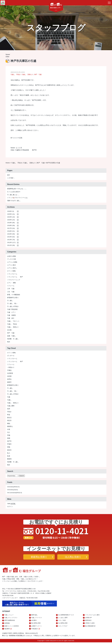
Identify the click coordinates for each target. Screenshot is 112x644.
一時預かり (11, 368)
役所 (9, 409)
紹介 (9, 175)
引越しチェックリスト (11, 619)
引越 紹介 (11, 319)
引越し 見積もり (27, 75)
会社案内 (34, 622)
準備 (9, 436)
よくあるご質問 (63, 619)
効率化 (9, 380)
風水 (9, 342)
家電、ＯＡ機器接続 (14, 295)
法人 (9, 433)
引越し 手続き (16, 75)
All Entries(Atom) (13, 490)
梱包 (9, 424)
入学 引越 (11, 289)
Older (7, 57)
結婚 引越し (11, 336)
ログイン (10, 507)
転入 (9, 454)
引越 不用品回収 (12, 310)
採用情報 (7, 624)
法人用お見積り (73, 558)
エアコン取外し (12, 269)
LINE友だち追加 (90, 624)
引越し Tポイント (13, 322)
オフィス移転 (11, 271)
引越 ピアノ (11, 313)
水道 (9, 430)
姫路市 (9, 383)
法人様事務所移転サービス (66, 616)
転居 (9, 457)
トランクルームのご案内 (92, 616)
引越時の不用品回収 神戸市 (26, 150)
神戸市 (9, 442)
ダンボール (11, 356)
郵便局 (9, 459)
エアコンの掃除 (12, 263)
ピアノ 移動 (11, 283)
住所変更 (10, 374)
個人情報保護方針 (90, 627)
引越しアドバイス (37, 619)
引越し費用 (11, 406)
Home (8, 163)
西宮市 (9, 451)
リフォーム (11, 286)
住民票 (9, 377)
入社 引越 (11, 292)
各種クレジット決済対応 (12, 627)
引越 (9, 397)
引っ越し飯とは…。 (14, 195)
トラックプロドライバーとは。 (18, 198)
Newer (8, 55)
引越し (9, 400)
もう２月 (19, 148)
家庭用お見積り (39, 558)
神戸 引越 (38, 75)
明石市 (9, 421)
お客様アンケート (37, 627)
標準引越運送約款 (10, 622)
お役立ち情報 (11, 257)
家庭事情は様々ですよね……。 (17, 189)
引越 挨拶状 (11, 316)
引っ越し (10, 301)
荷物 (9, 448)
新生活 (9, 418)
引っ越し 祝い (12, 304)
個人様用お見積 (36, 624)
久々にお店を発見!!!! (14, 192)
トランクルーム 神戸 (15, 277)
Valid (11, 504)
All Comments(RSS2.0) (15, 493)
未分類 (9, 331)
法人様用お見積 (63, 624)
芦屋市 (9, 445)
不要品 (9, 371)
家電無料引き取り (13, 298)
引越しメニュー (9, 616)
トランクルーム (12, 274)
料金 (9, 415)
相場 (9, 439)
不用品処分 (36, 630)
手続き (9, 412)
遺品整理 (8, 630)
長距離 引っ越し (13, 339)
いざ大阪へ (11, 178)
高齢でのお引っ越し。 (14, 201)
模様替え (10, 427)
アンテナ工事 (11, 260)
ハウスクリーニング (14, 280)
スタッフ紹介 (62, 622)
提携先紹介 (88, 622)
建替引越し (35, 616)
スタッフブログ (63, 627)
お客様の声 (88, 619)
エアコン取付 (11, 266)
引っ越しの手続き (13, 307)
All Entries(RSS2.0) (13, 487)
